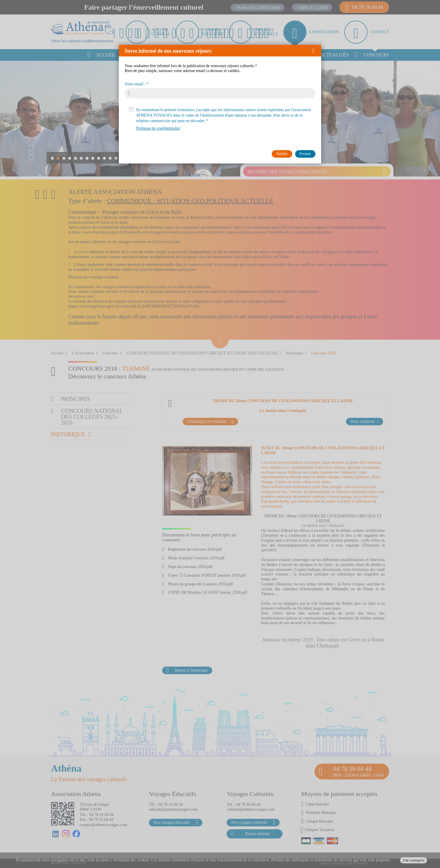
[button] (315, 51)
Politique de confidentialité (158, 128)
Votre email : (135, 84)
